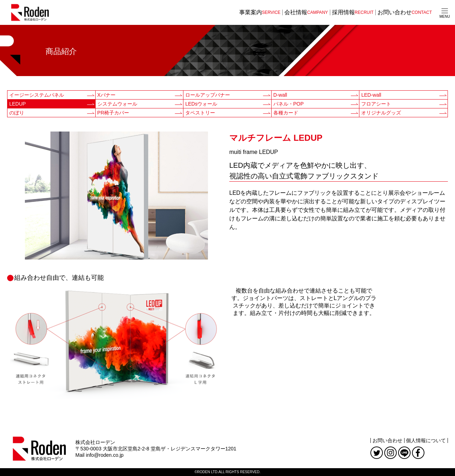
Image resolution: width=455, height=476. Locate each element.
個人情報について (426, 440)
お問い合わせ (387, 440)
